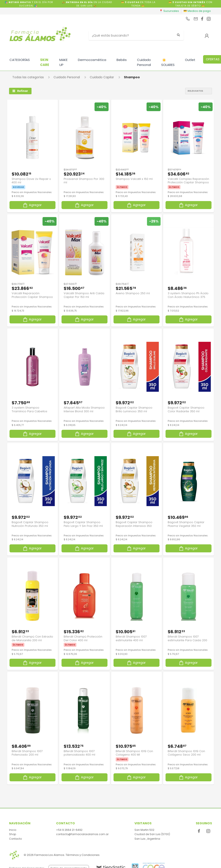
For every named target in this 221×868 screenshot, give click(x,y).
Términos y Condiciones (83, 855)
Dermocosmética (92, 60)
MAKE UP (63, 62)
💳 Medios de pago (197, 11)
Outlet (190, 60)
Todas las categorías (28, 77)
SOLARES (168, 62)
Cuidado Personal (144, 62)
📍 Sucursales (169, 11)
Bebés (122, 60)
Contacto (15, 839)
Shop (13, 834)
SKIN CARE (45, 62)
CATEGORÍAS (20, 60)
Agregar (32, 205)
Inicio (13, 830)
